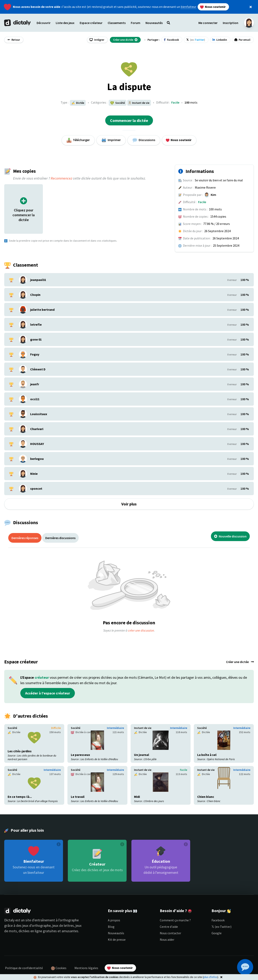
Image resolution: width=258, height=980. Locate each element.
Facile (175, 102)
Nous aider (167, 939)
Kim (213, 195)
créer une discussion (141, 630)
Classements (117, 23)
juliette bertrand (42, 310)
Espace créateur (91, 23)
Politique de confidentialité (24, 968)
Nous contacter (170, 933)
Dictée (78, 103)
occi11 (35, 399)
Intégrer (97, 40)
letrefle (36, 324)
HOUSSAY (37, 444)
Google (217, 933)
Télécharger (78, 140)
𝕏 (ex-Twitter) (221, 927)
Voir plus (129, 504)
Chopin (35, 295)
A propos (114, 920)
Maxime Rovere (205, 187)
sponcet (36, 488)
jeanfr (35, 384)
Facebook (218, 920)
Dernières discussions (60, 538)
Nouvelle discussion (230, 536)
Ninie (34, 474)
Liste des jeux (65, 23)
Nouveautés (116, 933)
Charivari (37, 429)
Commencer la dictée (129, 120)
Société (12, 728)
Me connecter (208, 23)
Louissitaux (39, 414)
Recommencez (61, 178)
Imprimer (111, 140)
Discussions (144, 140)
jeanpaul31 (38, 280)
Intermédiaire (115, 728)
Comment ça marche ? (175, 920)
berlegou (37, 459)
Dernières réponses (25, 538)
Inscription (231, 23)
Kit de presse (117, 939)
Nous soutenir (213, 7)
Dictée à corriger (84, 732)
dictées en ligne (30, 931)
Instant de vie (143, 728)
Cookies (59, 968)
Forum (136, 23)
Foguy (35, 354)
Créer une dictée (240, 662)
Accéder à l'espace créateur (48, 693)
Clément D (38, 369)
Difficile (56, 728)
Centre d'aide (169, 927)
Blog (111, 927)
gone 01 (36, 339)
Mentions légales (86, 968)
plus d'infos (210, 977)
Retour (14, 40)
